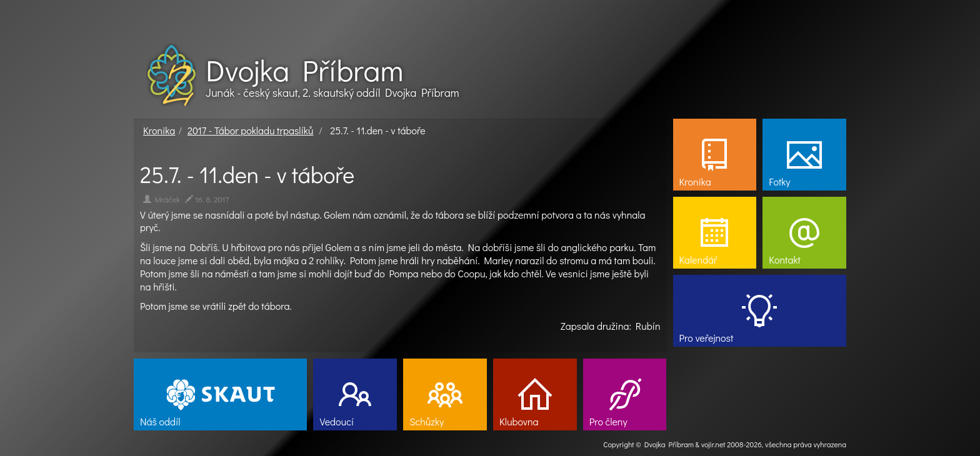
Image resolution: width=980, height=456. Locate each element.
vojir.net (713, 444)
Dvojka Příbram (304, 70)
